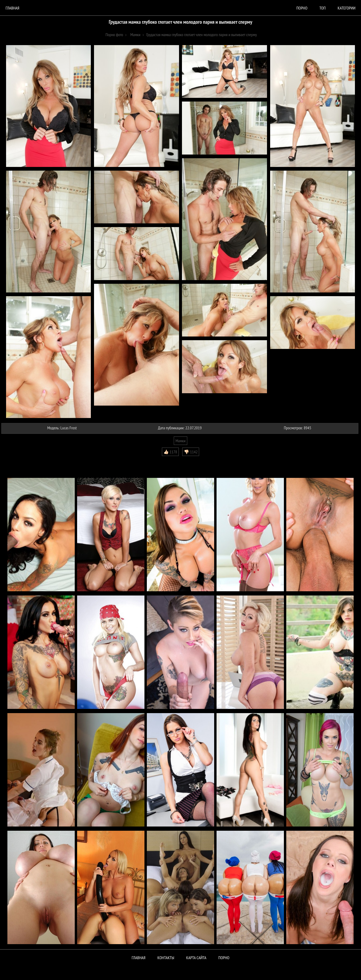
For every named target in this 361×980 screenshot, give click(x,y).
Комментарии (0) (17, 460)
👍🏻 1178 (170, 452)
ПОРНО (224, 958)
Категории (347, 8)
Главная (12, 8)
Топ (322, 8)
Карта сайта (196, 958)
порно (302, 8)
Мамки (180, 441)
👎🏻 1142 (191, 452)
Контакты (166, 958)
